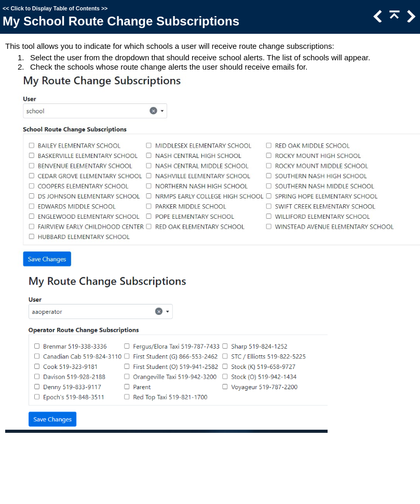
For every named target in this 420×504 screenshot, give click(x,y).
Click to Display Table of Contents (55, 8)
